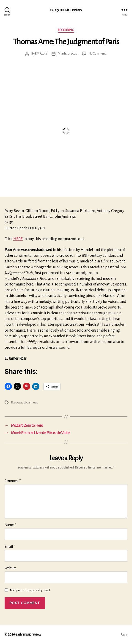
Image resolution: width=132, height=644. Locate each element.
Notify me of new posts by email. (30, 590)
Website (10, 568)
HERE (18, 239)
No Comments (98, 54)
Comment (13, 481)
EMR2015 (41, 54)
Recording (66, 30)
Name (10, 525)
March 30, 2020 (67, 54)
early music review (66, 10)
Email (10, 547)
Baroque (17, 402)
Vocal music (31, 402)
